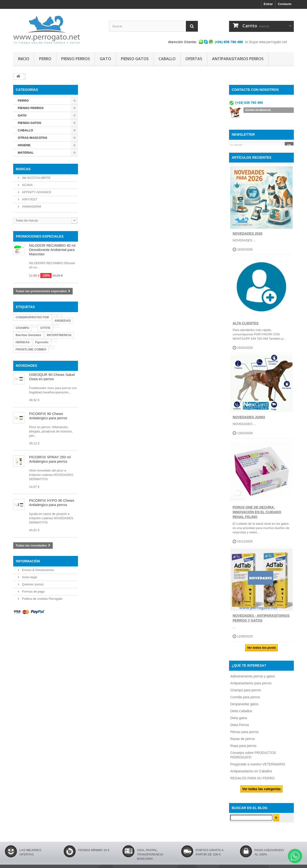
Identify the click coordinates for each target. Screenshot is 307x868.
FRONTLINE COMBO (31, 349)
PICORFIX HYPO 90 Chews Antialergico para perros (52, 503)
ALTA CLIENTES (246, 326)
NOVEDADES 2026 (248, 236)
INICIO (24, 59)
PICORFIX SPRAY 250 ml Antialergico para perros (50, 459)
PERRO (45, 59)
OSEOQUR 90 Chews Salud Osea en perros (52, 377)
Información (28, 561)
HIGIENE (24, 145)
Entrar (268, 4)
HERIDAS (23, 342)
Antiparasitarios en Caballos (251, 774)
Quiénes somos (32, 584)
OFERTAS (194, 59)
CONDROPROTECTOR (32, 317)
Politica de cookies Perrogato (42, 599)
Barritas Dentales (28, 335)
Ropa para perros (243, 748)
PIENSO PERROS (76, 59)
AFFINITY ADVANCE (36, 192)
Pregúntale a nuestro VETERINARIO (258, 767)
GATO (105, 59)
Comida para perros (245, 700)
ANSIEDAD (63, 321)
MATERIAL (26, 153)
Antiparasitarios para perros (251, 686)
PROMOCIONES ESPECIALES (40, 236)
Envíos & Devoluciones (38, 570)
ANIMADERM (31, 207)
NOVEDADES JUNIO (249, 420)
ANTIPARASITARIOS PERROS (238, 59)
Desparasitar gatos (244, 707)
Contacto (285, 4)
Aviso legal (29, 577)
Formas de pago (33, 591)
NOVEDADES (27, 366)
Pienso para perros (244, 734)
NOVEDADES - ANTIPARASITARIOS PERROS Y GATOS (261, 621)
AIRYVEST (29, 199)
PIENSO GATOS (135, 59)
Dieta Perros (240, 728)
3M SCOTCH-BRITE (36, 178)
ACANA (27, 185)
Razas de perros (243, 741)
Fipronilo (42, 342)
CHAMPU (22, 328)
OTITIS (45, 328)
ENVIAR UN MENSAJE (258, 110)
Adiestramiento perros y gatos (253, 679)
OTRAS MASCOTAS (32, 138)
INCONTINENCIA (59, 335)
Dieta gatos (239, 721)
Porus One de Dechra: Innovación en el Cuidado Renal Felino (257, 515)
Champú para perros (246, 693)
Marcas (23, 169)
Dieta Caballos (241, 714)
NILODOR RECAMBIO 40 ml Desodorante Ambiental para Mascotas (52, 250)
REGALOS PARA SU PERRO (252, 781)
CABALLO (167, 59)
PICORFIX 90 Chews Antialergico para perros (48, 416)
